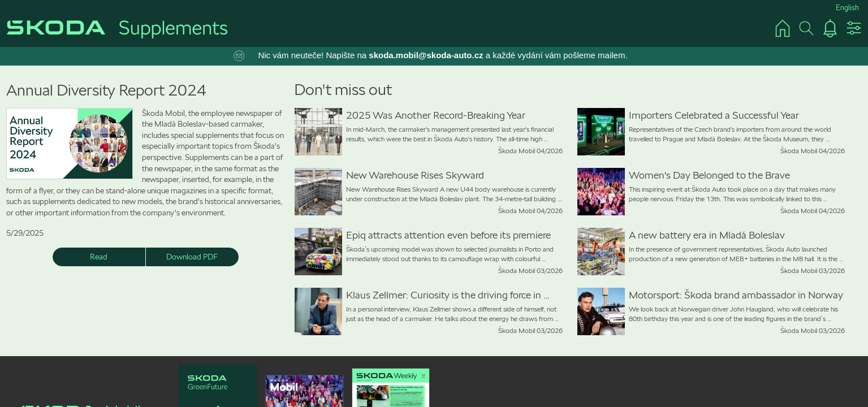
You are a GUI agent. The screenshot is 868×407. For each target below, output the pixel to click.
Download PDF (192, 257)
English (847, 8)
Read (99, 257)
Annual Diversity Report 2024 (106, 90)
